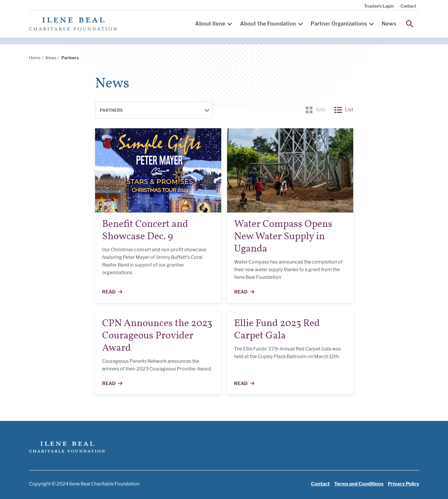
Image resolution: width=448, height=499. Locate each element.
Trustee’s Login (379, 6)
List (344, 110)
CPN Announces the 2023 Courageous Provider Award (157, 336)
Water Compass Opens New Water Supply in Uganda (283, 237)
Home (35, 58)
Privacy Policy (404, 484)
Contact (408, 6)
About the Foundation (271, 24)
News (389, 24)
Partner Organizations (342, 24)
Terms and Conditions (359, 484)
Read (116, 292)
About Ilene (214, 24)
